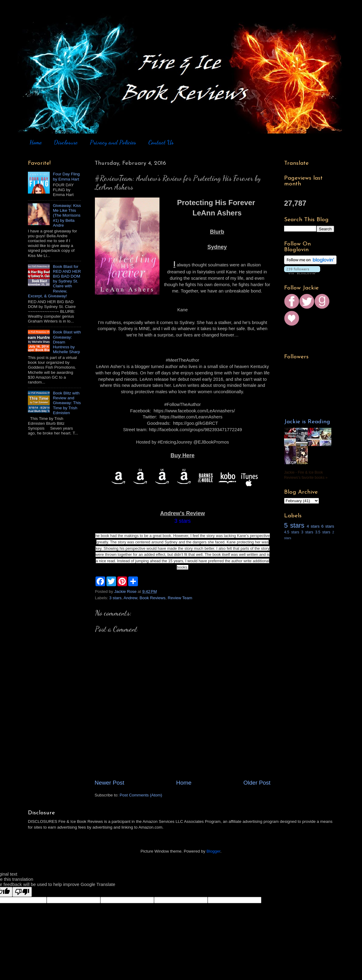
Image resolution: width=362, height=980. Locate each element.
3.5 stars (323, 532)
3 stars (115, 598)
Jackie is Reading (307, 422)
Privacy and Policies (113, 142)
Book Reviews (153, 598)
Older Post (257, 783)
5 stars (294, 525)
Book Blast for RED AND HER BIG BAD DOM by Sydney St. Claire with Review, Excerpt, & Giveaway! (54, 281)
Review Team (180, 598)
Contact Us (161, 142)
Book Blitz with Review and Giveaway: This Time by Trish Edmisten (67, 403)
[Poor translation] (22, 892)
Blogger (213, 851)
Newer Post (109, 783)
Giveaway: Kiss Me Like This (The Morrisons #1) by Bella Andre (67, 215)
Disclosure (65, 142)
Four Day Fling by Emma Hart (66, 176)
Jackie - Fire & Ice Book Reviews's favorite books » (306, 475)
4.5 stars (292, 532)
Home (35, 142)
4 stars (313, 526)
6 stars (328, 526)
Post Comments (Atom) (141, 795)
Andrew (131, 598)
